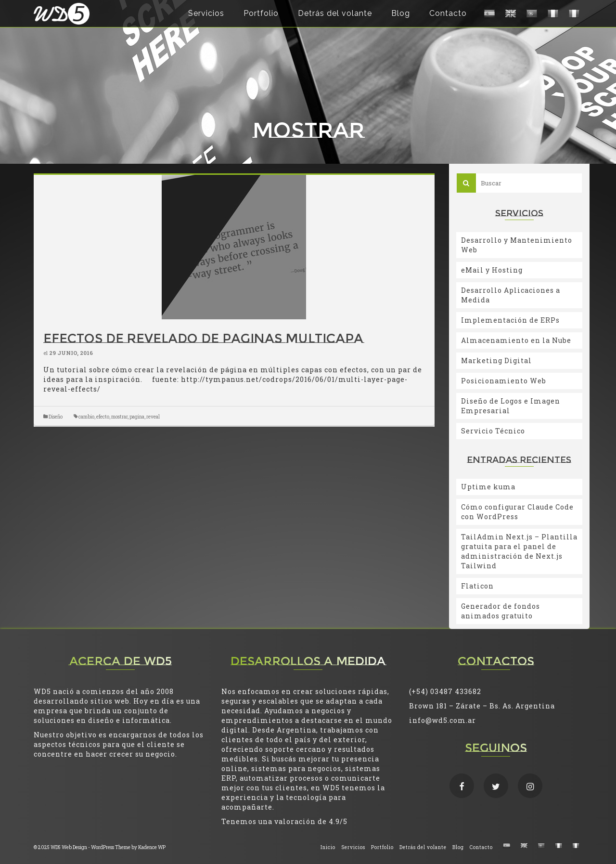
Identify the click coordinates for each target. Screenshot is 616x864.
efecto (103, 417)
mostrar (119, 417)
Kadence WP (152, 847)
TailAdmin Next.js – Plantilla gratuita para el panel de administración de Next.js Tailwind (519, 551)
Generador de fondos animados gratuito (500, 611)
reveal (153, 417)
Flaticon (477, 586)
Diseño (56, 417)
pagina (137, 417)
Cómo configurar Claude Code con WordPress (517, 512)
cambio (86, 417)
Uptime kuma (488, 487)
